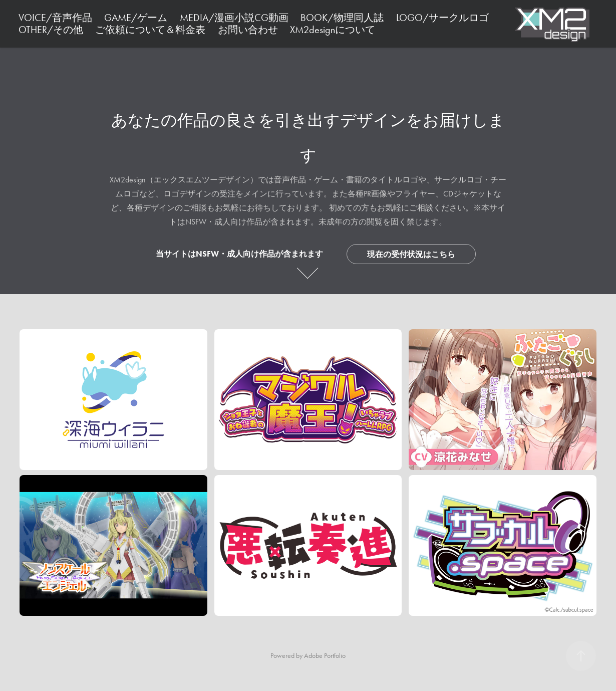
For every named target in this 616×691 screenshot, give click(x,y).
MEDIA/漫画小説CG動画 (234, 18)
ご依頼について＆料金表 (150, 30)
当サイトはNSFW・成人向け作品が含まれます (239, 254)
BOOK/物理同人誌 (342, 18)
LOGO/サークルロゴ (442, 18)
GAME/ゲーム (136, 18)
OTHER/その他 (51, 30)
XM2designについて (333, 30)
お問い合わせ (248, 30)
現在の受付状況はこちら (411, 254)
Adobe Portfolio (325, 656)
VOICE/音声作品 (55, 18)
